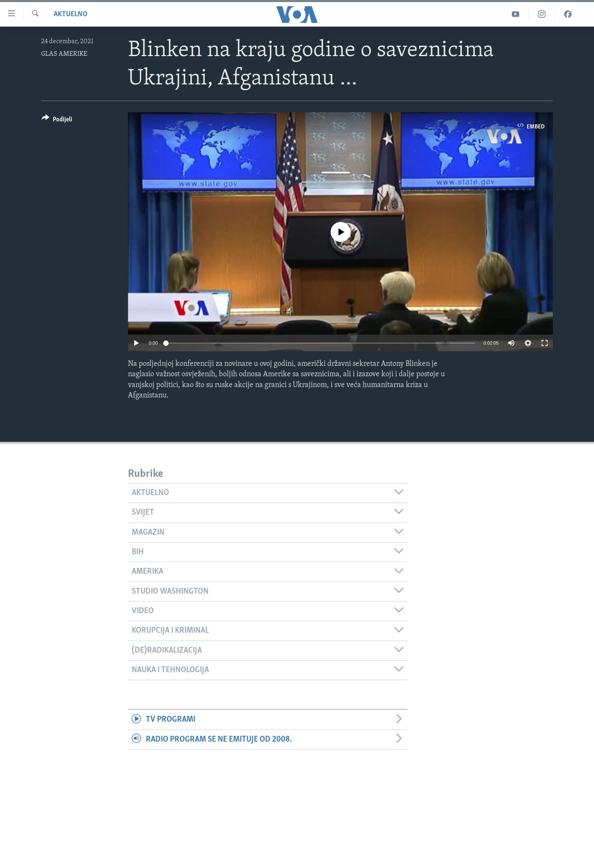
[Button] (57, 121)
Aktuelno (71, 14)
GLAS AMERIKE (64, 54)
